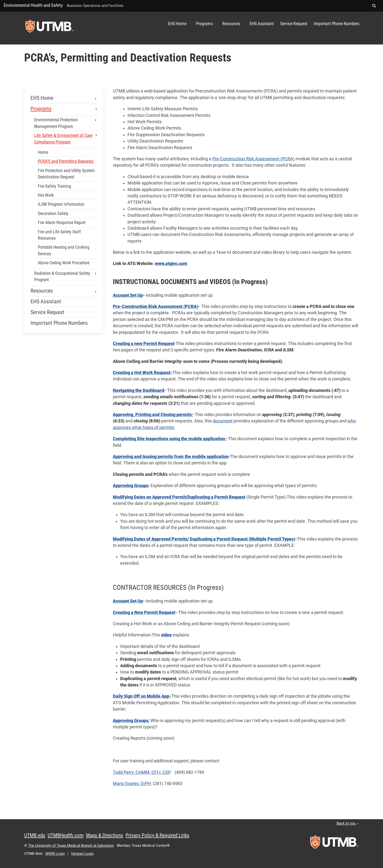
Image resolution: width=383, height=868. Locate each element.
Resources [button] (233, 24)
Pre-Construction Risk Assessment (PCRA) (253, 159)
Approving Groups (131, 486)
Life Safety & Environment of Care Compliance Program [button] (66, 139)
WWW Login (55, 854)
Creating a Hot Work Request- (143, 373)
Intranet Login (82, 854)
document (223, 421)
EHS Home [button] (179, 24)
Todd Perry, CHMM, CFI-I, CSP (142, 772)
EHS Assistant (262, 24)
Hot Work (46, 195)
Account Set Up (128, 295)
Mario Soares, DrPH (132, 784)
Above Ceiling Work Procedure (64, 263)
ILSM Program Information (61, 204)
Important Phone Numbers (336, 24)
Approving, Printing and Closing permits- (153, 415)
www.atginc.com (171, 264)
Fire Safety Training (54, 186)
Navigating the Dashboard (138, 390)
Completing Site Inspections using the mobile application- (170, 439)
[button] (374, 6)
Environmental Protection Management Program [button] (66, 123)
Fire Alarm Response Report (62, 223)
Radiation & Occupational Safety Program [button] (66, 276)
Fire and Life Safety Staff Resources (59, 235)
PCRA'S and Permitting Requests (66, 161)
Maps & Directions (105, 835)
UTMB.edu (35, 835)
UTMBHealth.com (66, 835)
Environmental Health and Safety (33, 5)
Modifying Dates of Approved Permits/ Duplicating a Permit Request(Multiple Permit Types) (204, 539)
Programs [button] (206, 24)
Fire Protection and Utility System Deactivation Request (66, 174)
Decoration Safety (53, 214)
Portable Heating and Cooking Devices (64, 250)
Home (43, 152)
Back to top (348, 823)
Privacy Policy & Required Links (157, 835)
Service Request (294, 24)
